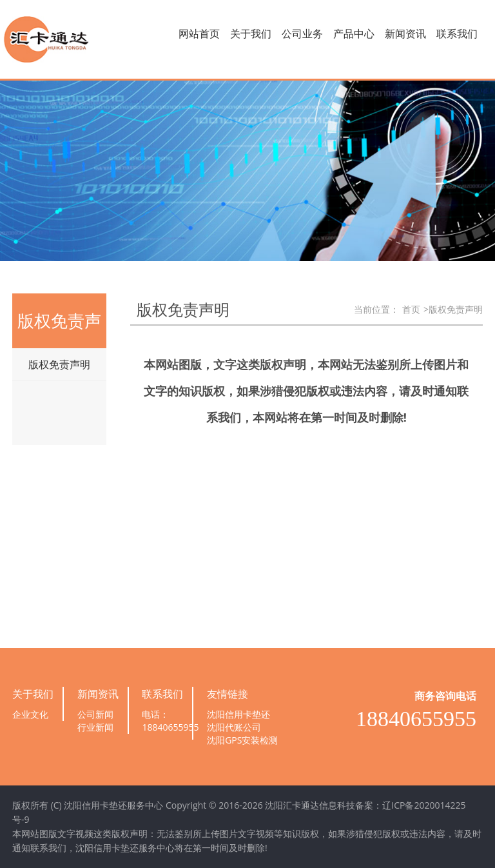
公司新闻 (95, 714)
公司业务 (302, 34)
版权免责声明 (59, 364)
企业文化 (30, 714)
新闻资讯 (405, 34)
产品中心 (354, 34)
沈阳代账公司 (234, 727)
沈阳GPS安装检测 (242, 740)
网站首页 (199, 34)
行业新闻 (95, 727)
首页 (411, 309)
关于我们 (251, 34)
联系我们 (457, 34)
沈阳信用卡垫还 (238, 714)
